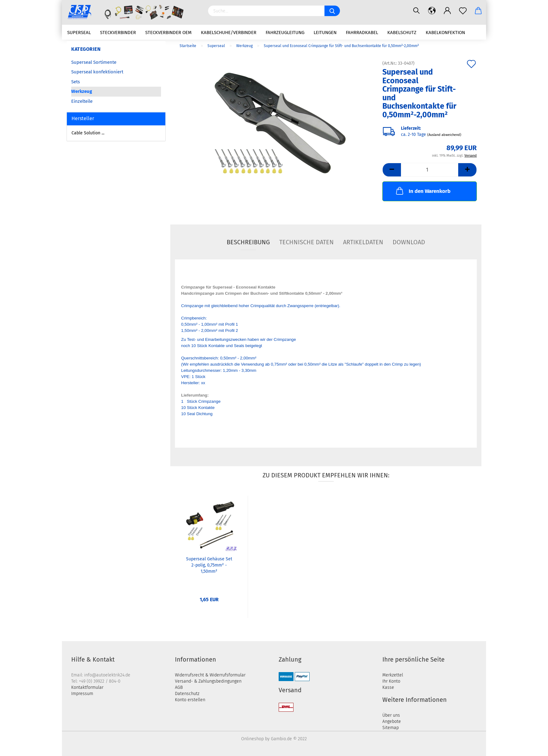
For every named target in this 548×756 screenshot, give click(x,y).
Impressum (82, 694)
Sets (76, 82)
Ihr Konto (391, 681)
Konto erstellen (190, 700)
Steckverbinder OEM (168, 33)
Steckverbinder (118, 33)
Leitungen (325, 33)
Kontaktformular (87, 687)
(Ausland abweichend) (444, 135)
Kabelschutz (402, 33)
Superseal (79, 33)
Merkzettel (393, 675)
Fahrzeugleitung (285, 33)
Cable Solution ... (88, 133)
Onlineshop (252, 739)
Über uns (391, 715)
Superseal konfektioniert (97, 72)
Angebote (392, 721)
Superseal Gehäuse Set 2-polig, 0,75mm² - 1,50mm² (209, 565)
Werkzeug (82, 91)
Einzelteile (82, 101)
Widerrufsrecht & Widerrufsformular (210, 675)
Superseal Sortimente (94, 62)
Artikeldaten (363, 242)
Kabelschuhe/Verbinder (229, 33)
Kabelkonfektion (445, 33)
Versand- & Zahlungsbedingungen (208, 681)
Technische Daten (307, 242)
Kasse (388, 687)
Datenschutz (187, 694)
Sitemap (391, 728)
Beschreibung (248, 242)
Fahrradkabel (362, 33)
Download (409, 242)
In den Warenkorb (423, 191)
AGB (179, 687)
